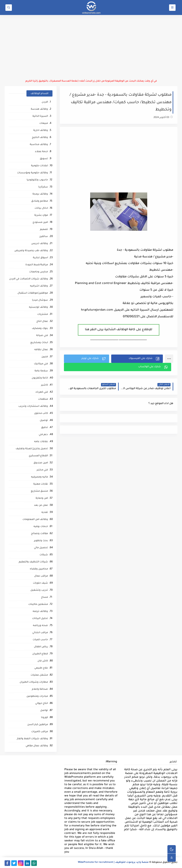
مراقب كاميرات (40, 732)
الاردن (45, 102)
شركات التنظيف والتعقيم (33, 562)
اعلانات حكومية (39, 166)
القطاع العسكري (38, 456)
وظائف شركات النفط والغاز (32, 739)
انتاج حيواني (42, 704)
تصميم (44, 230)
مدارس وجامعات (39, 272)
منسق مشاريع (39, 491)
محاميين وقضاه (39, 569)
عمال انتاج (42, 322)
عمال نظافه (41, 350)
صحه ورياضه (40, 626)
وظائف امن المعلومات (35, 520)
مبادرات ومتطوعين (37, 696)
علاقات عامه (41, 442)
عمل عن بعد (41, 505)
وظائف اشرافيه (39, 286)
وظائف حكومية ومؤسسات (32, 173)
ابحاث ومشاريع (39, 343)
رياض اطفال (41, 647)
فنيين (45, 357)
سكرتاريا (43, 187)
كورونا (44, 718)
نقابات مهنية (41, 484)
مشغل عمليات (39, 675)
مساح (44, 597)
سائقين (44, 237)
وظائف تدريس (40, 244)
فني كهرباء (42, 392)
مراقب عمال (41, 576)
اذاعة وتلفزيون (40, 378)
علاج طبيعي (41, 668)
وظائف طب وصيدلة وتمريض (31, 251)
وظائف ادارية (41, 131)
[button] (137, 359)
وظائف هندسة (39, 109)
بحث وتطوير (41, 541)
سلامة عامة (41, 371)
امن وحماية (42, 498)
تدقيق (44, 428)
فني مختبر (42, 470)
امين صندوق (41, 463)
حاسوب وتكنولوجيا (37, 180)
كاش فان (43, 661)
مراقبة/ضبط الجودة (37, 265)
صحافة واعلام (40, 689)
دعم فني (43, 435)
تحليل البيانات (40, 619)
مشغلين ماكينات (38, 604)
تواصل (44, 711)
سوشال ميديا (40, 300)
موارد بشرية (41, 215)
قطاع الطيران (40, 654)
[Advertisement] (91, 47)
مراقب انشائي (40, 633)
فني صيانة (42, 336)
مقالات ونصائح (39, 534)
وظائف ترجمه (40, 612)
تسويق (44, 159)
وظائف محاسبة (39, 145)
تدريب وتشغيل (39, 590)
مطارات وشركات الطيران (34, 682)
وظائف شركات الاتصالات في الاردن (29, 279)
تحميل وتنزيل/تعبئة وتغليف (32, 449)
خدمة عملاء (41, 152)
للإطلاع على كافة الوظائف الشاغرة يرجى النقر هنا (119, 330)
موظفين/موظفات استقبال (33, 293)
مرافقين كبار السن (38, 725)
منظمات (43, 399)
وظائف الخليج (40, 138)
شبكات (44, 555)
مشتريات (43, 314)
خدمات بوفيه (41, 527)
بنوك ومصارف (40, 329)
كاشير (44, 385)
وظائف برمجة (40, 194)
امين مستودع (40, 223)
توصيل (44, 421)
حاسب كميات (40, 640)
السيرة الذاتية (40, 116)
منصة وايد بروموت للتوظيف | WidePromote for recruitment (113, 862)
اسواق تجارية (40, 258)
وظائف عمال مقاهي (37, 746)
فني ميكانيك (41, 364)
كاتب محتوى (41, 414)
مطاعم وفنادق (40, 201)
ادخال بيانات (41, 208)
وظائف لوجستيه (38, 307)
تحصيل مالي (41, 548)
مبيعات (44, 123)
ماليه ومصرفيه (39, 477)
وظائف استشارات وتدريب (33, 406)
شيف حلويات (40, 583)
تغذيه (45, 513)
